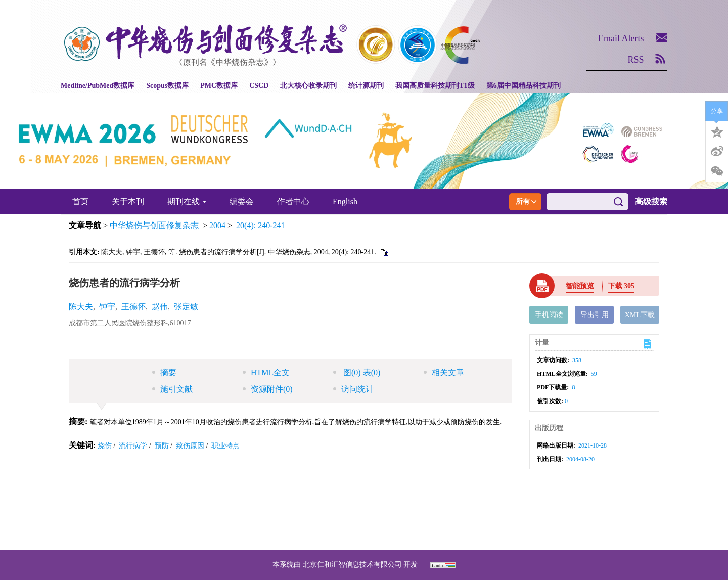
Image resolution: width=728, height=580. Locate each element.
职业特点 (225, 446)
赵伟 (160, 307)
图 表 (357, 372)
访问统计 (353, 389)
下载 (622, 286)
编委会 (242, 202)
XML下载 (640, 315)
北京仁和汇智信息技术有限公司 (352, 565)
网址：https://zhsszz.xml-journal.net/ (364, 533)
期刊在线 (187, 202)
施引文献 (172, 389)
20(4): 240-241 (260, 225)
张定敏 (186, 307)
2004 (217, 225)
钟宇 (107, 307)
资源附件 (268, 389)
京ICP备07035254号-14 (437, 509)
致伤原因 (190, 446)
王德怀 (133, 307)
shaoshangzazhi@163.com (377, 521)
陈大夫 (81, 307)
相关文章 (444, 372)
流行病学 (133, 446)
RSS (636, 60)
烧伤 (105, 446)
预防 (162, 446)
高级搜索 (651, 202)
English (345, 202)
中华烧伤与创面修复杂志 (154, 225)
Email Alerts (621, 38)
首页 (80, 202)
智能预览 (580, 286)
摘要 (164, 372)
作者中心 (293, 202)
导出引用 (595, 315)
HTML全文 (266, 372)
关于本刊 (128, 202)
